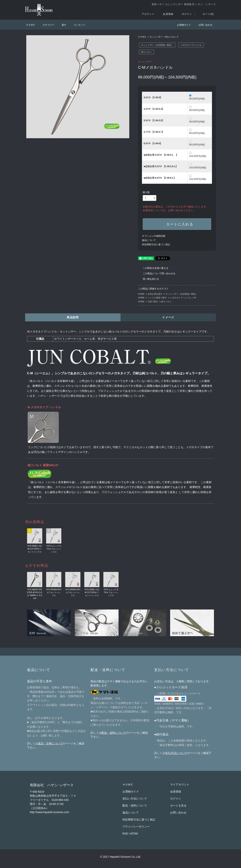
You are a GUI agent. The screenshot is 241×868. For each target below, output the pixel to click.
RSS (125, 834)
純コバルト (146, 52)
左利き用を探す (155, 294)
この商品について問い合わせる (157, 274)
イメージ (168, 317)
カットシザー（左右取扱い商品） (157, 45)
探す (62, 25)
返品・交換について (50, 743)
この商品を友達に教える (153, 268)
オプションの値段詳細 (154, 236)
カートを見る (178, 806)
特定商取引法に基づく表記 (156, 244)
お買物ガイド (182, 25)
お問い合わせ (203, 25)
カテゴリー (46, 25)
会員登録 (166, 14)
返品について (149, 240)
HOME (141, 294)
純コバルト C (172, 37)
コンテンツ (77, 25)
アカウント (146, 14)
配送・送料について (114, 733)
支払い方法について (135, 799)
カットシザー (156, 37)
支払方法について (176, 753)
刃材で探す (153, 302)
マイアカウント (180, 784)
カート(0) (206, 14)
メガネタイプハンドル (191, 45)
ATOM (134, 834)
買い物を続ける (149, 279)
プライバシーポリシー (136, 827)
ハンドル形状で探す (157, 298)
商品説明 (73, 317)
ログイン (185, 14)
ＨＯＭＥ (31, 25)
